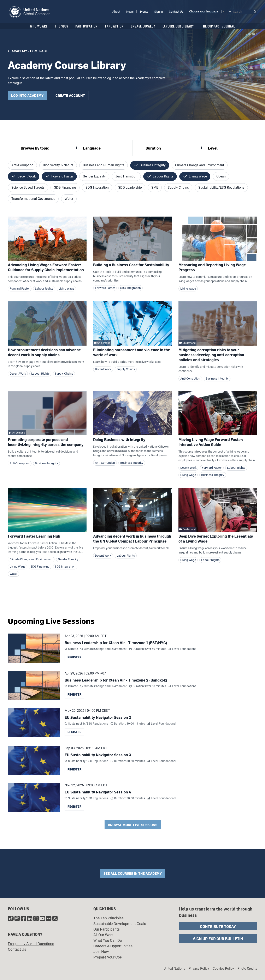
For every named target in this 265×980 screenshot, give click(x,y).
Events (144, 12)
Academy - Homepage (30, 51)
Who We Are (39, 26)
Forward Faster (62, 176)
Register (74, 657)
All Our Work (103, 935)
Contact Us (176, 12)
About (116, 12)
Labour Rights (163, 176)
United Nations (174, 969)
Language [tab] (92, 148)
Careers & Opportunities (113, 946)
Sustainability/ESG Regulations (221, 187)
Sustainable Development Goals (120, 924)
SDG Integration (97, 187)
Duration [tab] (153, 148)
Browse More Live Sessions (133, 825)
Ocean (221, 176)
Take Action (114, 26)
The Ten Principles (108, 918)
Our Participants (107, 929)
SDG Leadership (130, 187)
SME (155, 187)
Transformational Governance (33, 199)
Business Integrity (153, 165)
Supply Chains (178, 187)
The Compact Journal (218, 26)
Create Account (70, 95)
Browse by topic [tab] (35, 148)
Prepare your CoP (108, 957)
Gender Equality (94, 176)
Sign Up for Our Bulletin (218, 939)
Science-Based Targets (28, 187)
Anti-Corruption (22, 165)
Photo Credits (247, 969)
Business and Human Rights (104, 165)
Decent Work (27, 176)
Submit (255, 12)
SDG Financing (65, 187)
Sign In (159, 12)
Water (69, 199)
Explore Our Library (178, 26)
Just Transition (126, 176)
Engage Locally (143, 26)
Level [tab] (213, 148)
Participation (86, 26)
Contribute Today (218, 926)
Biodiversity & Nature (58, 165)
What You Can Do (108, 940)
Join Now (101, 952)
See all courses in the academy (133, 873)
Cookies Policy (223, 969)
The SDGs (61, 26)
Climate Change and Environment (200, 165)
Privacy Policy (199, 969)
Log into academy (27, 95)
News (130, 12)
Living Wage (198, 176)
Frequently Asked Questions (31, 944)
